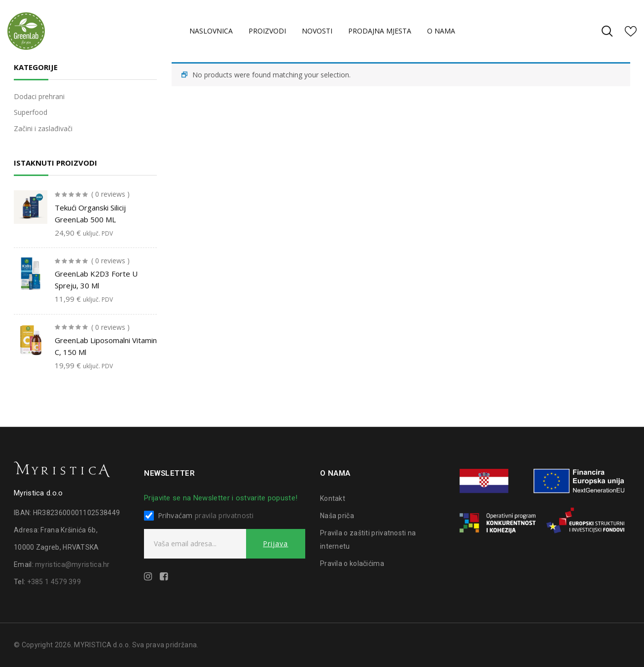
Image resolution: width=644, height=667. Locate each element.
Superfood (31, 112)
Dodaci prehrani (39, 96)
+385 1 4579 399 (54, 582)
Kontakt (333, 498)
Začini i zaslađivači (43, 128)
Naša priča (337, 516)
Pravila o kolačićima (352, 563)
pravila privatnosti (224, 515)
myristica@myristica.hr (72, 564)
